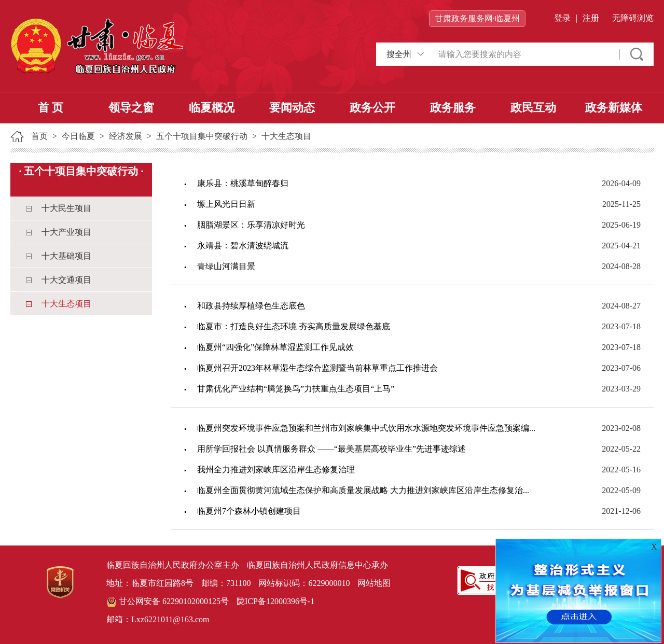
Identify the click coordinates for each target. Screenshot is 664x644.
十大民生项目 (66, 208)
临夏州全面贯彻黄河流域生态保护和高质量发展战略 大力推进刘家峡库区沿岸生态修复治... (363, 490)
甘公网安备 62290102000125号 (168, 602)
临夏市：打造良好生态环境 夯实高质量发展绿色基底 (294, 326)
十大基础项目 (66, 256)
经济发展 (126, 136)
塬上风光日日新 (226, 204)
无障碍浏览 (633, 18)
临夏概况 (212, 108)
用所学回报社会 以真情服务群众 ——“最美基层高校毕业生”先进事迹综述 (331, 449)
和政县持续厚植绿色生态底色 (251, 306)
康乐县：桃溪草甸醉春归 (243, 183)
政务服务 (453, 108)
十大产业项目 (66, 232)
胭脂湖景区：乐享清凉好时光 (251, 225)
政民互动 (533, 108)
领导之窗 (131, 108)
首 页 (51, 108)
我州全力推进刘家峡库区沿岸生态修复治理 (276, 470)
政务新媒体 (614, 108)
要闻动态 (292, 108)
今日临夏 (78, 136)
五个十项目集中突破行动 (202, 136)
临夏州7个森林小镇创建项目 (249, 511)
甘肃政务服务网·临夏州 (477, 18)
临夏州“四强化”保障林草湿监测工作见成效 (275, 347)
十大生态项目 (286, 136)
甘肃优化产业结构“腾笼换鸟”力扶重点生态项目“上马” (296, 389)
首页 (39, 136)
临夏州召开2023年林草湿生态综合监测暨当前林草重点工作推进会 (317, 368)
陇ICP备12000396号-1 (275, 601)
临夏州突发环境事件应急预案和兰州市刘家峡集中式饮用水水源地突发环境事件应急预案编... (366, 428)
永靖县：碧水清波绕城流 (243, 246)
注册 (591, 18)
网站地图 (374, 583)
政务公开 (372, 108)
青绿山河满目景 (226, 266)
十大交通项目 (66, 280)
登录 (562, 18)
